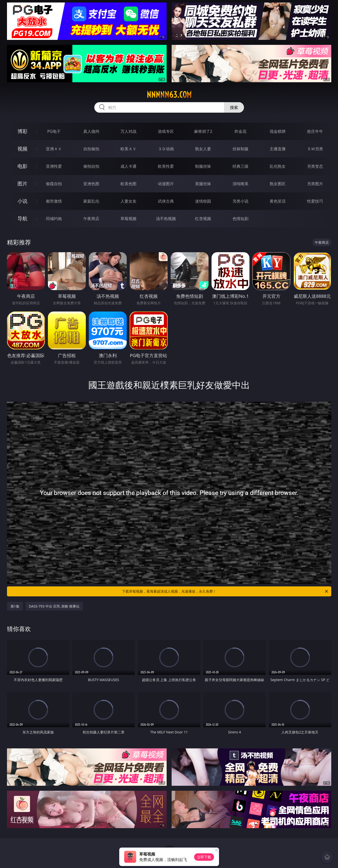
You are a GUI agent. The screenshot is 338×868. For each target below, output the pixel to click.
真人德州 (91, 131)
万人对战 (128, 131)
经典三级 (240, 166)
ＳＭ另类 (315, 149)
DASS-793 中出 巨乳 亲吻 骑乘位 (54, 606)
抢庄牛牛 (315, 131)
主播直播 (278, 149)
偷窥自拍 (54, 184)
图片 (22, 184)
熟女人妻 (203, 149)
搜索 (234, 107)
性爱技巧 (315, 201)
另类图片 (315, 184)
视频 (22, 149)
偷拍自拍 (91, 166)
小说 (22, 201)
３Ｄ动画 (166, 149)
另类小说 (240, 201)
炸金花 (240, 131)
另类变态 (315, 166)
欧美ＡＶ (128, 149)
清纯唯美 (240, 184)
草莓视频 (128, 219)
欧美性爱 (166, 166)
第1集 (15, 606)
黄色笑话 (278, 201)
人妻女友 (128, 201)
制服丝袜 (203, 166)
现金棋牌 (278, 131)
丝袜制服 (240, 149)
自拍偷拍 (91, 149)
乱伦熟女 (278, 166)
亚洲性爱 (54, 166)
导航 (22, 218)
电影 (22, 166)
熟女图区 (278, 184)
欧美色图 (128, 184)
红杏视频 (203, 219)
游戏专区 (166, 131)
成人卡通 (128, 166)
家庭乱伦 (91, 201)
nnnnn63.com (169, 95)
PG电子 (54, 131)
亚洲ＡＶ (54, 149)
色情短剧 (240, 219)
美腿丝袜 (203, 184)
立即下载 (204, 857)
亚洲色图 (91, 184)
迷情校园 (203, 201)
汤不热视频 (166, 219)
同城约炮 (54, 219)
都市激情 (54, 201)
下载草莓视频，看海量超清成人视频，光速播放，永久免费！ (225, 591)
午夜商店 (91, 219)
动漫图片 (166, 184)
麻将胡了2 (203, 131)
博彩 (22, 131)
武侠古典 (166, 201)
